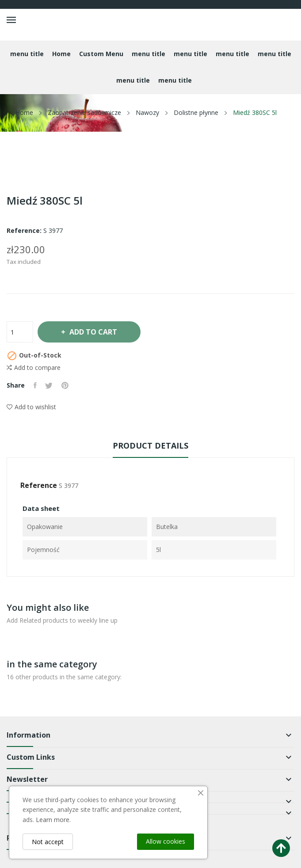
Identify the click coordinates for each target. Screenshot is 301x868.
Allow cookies (166, 841)
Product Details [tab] (150, 445)
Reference (39, 485)
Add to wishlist (31, 407)
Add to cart (93, 332)
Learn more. (53, 820)
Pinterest (65, 385)
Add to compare (34, 368)
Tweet (49, 385)
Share (35, 385)
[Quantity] (20, 332)
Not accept (48, 842)
